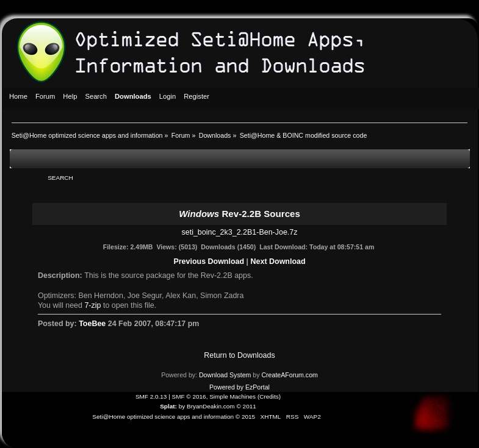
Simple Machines (232, 396)
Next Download (278, 261)
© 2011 (246, 406)
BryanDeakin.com (211, 406)
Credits (269, 396)
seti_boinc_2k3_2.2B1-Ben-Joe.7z (240, 232)
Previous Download (209, 261)
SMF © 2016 (189, 396)
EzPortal (258, 387)
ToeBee (92, 324)
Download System (225, 375)
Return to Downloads (239, 355)
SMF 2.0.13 (151, 396)
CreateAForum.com (289, 375)
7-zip (92, 305)
